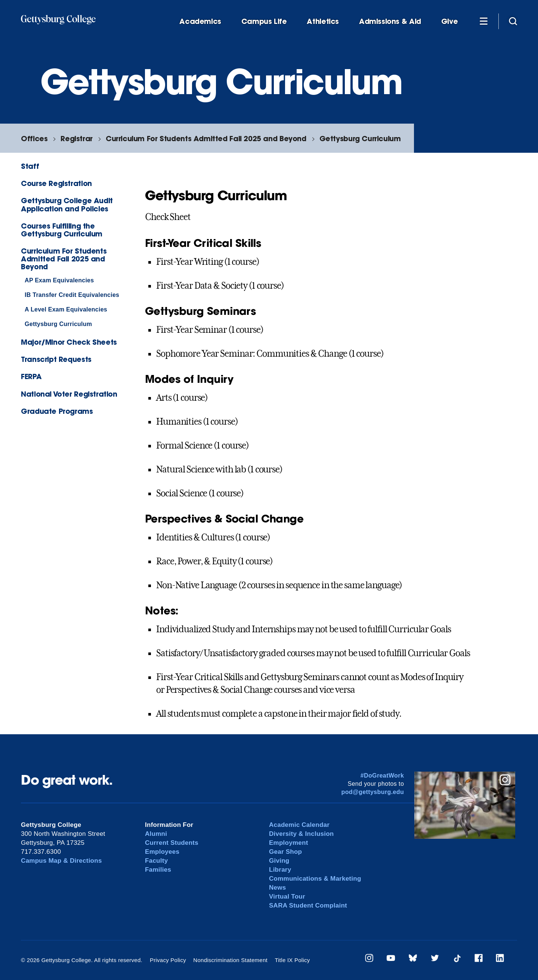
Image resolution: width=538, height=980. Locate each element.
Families (158, 870)
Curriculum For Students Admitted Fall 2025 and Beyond (206, 138)
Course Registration (56, 183)
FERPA (31, 376)
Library (280, 870)
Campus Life (264, 21)
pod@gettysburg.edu (373, 792)
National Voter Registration (69, 394)
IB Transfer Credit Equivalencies (72, 295)
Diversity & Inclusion (302, 834)
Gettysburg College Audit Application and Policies (67, 204)
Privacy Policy (168, 960)
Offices (34, 138)
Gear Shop (285, 852)
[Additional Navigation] (483, 21)
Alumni (156, 834)
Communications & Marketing (315, 879)
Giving (279, 861)
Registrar (77, 138)
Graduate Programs (57, 411)
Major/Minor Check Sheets (69, 342)
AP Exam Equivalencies (59, 280)
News (277, 888)
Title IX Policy (292, 960)
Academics (200, 21)
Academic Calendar (299, 825)
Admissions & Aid (390, 21)
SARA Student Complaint (308, 905)
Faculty (156, 861)
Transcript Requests (56, 359)
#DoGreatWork (382, 776)
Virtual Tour (287, 897)
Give (449, 21)
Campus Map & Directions (61, 861)
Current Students (172, 843)
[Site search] (513, 21)
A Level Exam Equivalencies (66, 309)
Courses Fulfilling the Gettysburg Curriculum (62, 230)
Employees (162, 852)
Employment (289, 843)
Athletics (323, 21)
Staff (30, 166)
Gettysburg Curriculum (360, 138)
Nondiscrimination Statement (230, 960)
